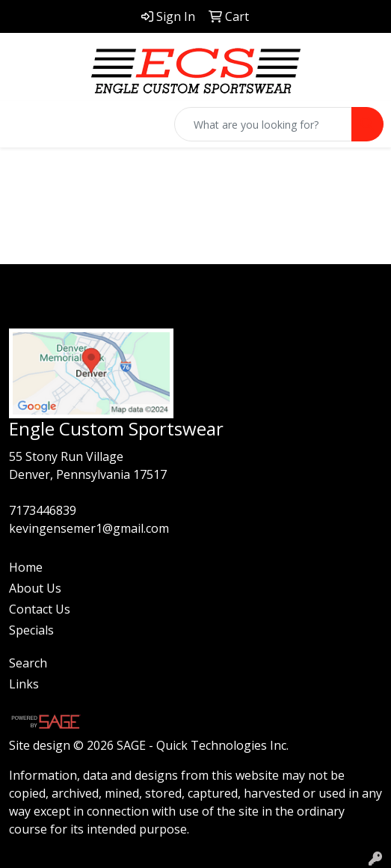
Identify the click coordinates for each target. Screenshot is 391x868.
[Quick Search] (263, 124)
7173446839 (43, 510)
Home (26, 567)
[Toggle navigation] (23, 124)
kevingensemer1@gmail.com (89, 528)
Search (28, 663)
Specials (31, 630)
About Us (35, 588)
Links (24, 684)
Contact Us (40, 609)
